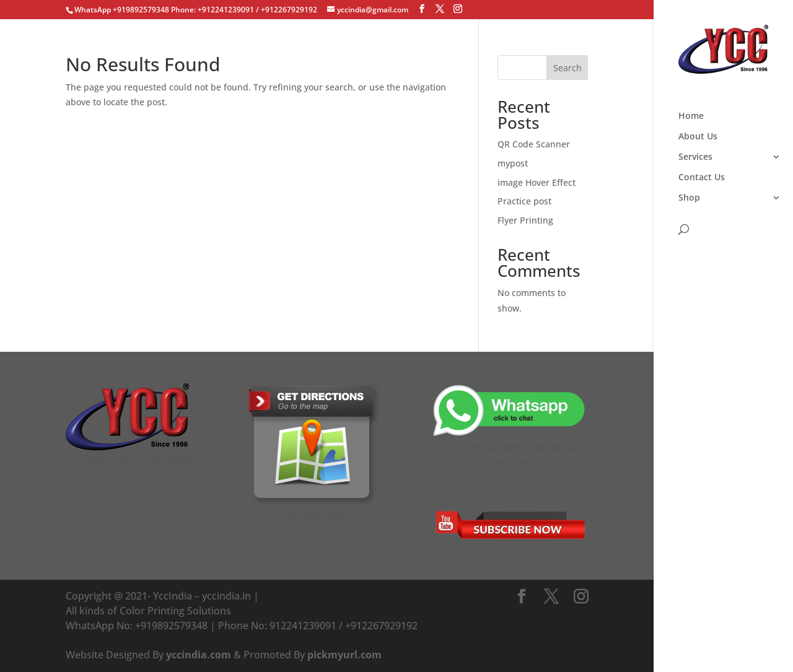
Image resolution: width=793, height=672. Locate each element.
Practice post (524, 201)
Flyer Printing (525, 220)
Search (567, 68)
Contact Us (702, 178)
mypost (513, 163)
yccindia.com (199, 655)
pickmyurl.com (344, 655)
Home (691, 116)
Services (695, 157)
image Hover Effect (537, 182)
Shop (689, 198)
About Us (698, 137)
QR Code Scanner (534, 144)
